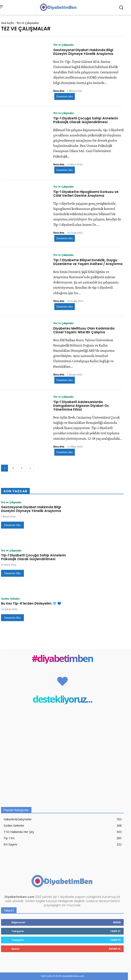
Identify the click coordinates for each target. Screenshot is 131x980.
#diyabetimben (62, 658)
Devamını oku (65, 96)
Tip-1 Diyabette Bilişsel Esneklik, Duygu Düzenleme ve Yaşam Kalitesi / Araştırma (88, 262)
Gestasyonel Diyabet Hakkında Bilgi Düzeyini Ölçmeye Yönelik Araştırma (83, 52)
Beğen (117, 922)
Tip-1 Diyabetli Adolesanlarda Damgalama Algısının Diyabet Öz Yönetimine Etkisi (81, 406)
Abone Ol (115, 949)
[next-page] (30, 468)
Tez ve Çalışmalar (64, 45)
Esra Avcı (59, 91)
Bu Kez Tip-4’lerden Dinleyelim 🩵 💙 (31, 603)
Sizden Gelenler (10, 599)
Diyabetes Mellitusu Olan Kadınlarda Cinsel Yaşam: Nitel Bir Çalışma (84, 330)
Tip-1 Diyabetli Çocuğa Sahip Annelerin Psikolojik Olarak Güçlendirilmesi (86, 120)
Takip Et (115, 931)
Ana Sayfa (7, 23)
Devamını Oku (12, 525)
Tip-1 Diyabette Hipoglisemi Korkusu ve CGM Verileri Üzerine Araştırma (86, 194)
